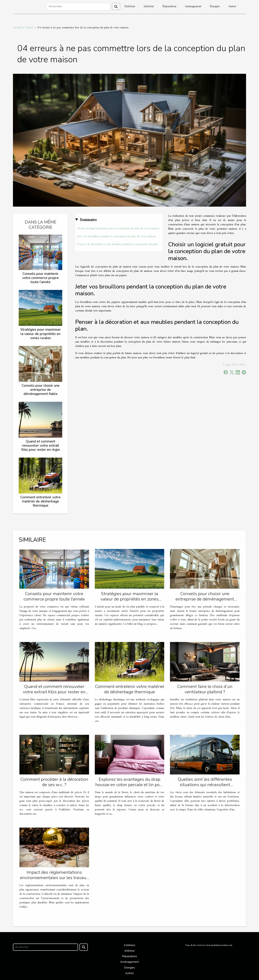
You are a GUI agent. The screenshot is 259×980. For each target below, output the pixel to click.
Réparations (169, 6)
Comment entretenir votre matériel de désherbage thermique (40, 501)
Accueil (17, 28)
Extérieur (130, 6)
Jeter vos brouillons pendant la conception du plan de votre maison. (116, 236)
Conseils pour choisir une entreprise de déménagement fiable (41, 390)
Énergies (215, 6)
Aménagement (193, 6)
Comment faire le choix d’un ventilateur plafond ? (205, 689)
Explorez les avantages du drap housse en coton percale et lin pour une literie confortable (129, 785)
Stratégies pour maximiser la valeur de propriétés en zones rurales (41, 334)
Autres (232, 6)
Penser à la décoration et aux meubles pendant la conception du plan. (118, 244)
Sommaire (88, 220)
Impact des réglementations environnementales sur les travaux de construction (54, 878)
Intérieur (149, 6)
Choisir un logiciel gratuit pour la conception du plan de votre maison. (118, 229)
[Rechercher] (79, 6)
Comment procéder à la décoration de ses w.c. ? (54, 782)
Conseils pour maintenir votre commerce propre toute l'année (40, 278)
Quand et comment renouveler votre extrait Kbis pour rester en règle (41, 446)
